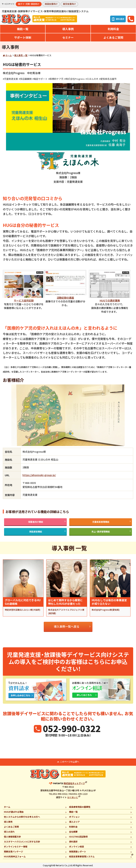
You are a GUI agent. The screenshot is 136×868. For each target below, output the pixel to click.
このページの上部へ (70, 762)
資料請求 (73, 842)
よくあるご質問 (113, 37)
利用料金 (113, 29)
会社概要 (73, 832)
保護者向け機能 (36, 522)
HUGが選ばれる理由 (14, 812)
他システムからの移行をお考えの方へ (22, 817)
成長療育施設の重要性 (80, 807)
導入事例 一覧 (21, 55)
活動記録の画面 (65, 298)
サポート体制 (23, 37)
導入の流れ (9, 832)
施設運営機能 (36, 531)
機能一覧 (23, 29)
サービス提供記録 (24, 300)
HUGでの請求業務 (110, 300)
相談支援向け (51, 4)
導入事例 (68, 29)
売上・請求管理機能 (101, 531)
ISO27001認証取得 (78, 837)
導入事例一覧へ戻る (67, 626)
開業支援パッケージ (13, 851)
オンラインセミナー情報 (16, 846)
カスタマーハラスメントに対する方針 (22, 842)
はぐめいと (73, 797)
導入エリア (74, 822)
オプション (74, 817)
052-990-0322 (72, 728)
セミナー (68, 37)
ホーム (8, 55)
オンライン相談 (76, 846)
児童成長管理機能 (101, 522)
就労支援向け (69, 4)
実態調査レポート (78, 851)
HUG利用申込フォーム (15, 856)
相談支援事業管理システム (82, 856)
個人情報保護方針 (12, 837)
